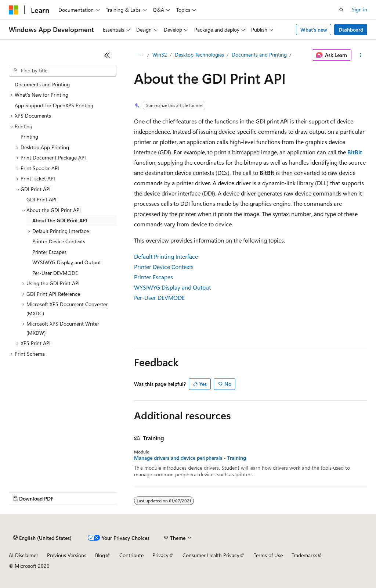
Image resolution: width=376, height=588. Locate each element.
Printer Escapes (153, 277)
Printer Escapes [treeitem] (49, 252)
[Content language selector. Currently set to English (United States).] (42, 538)
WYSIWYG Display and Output (172, 287)
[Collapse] (107, 55)
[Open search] (341, 10)
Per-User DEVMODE (159, 297)
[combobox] (63, 71)
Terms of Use (268, 555)
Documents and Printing (259, 55)
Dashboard (351, 30)
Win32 (160, 55)
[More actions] (361, 55)
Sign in (359, 9)
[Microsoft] (14, 10)
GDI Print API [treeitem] (41, 199)
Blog (100, 555)
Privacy (160, 555)
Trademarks (304, 555)
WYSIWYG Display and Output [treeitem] (67, 262)
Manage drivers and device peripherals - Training (190, 458)
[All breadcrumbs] (140, 55)
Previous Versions (67, 555)
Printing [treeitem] (29, 137)
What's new (314, 30)
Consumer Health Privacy (211, 555)
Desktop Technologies (199, 55)
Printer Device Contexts (164, 267)
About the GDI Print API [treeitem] (60, 220)
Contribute (131, 555)
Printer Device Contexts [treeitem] (59, 241)
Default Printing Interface (166, 256)
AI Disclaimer (23, 555)
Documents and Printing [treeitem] (42, 84)
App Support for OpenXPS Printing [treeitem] (54, 105)
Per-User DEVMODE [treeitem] (55, 273)
